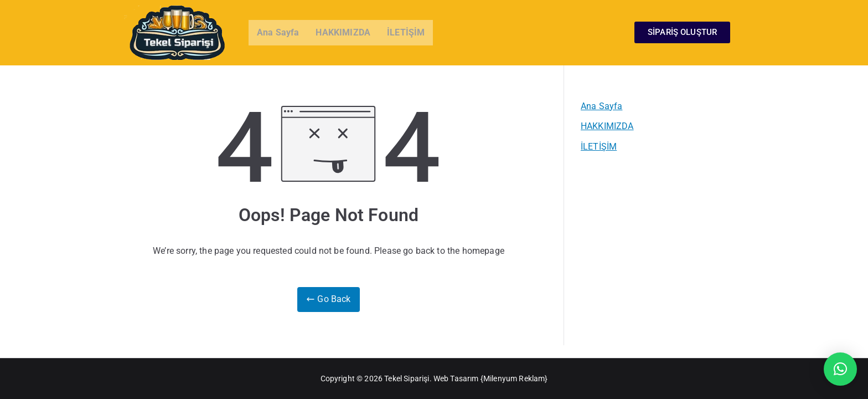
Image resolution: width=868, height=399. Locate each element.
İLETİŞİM (406, 32)
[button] (840, 369)
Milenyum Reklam (514, 378)
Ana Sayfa (278, 32)
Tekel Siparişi (407, 378)
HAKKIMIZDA (343, 32)
